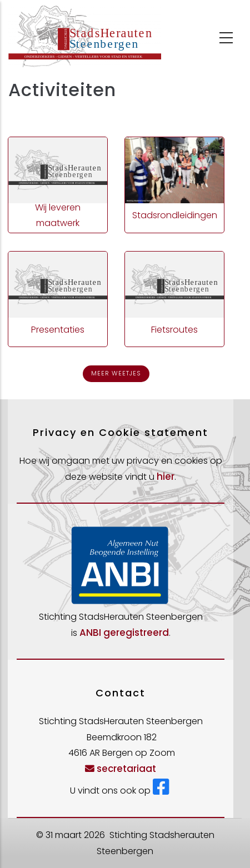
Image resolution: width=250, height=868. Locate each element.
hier (166, 476)
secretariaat (121, 769)
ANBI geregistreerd (124, 633)
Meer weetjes (116, 373)
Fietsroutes (174, 330)
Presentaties (58, 330)
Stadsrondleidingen (175, 215)
